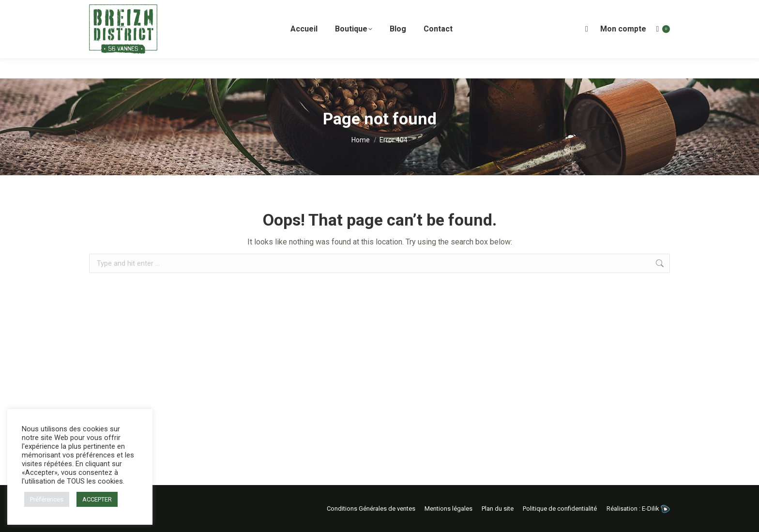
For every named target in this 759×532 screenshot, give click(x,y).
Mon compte (623, 49)
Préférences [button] (47, 499)
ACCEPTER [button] (97, 499)
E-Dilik (656, 509)
